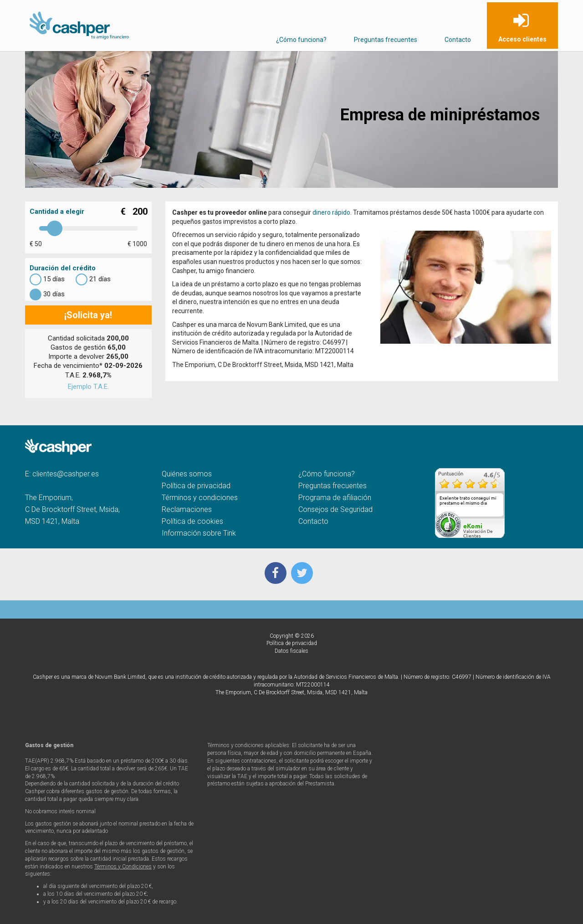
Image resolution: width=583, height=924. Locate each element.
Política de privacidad (196, 486)
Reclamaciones (187, 509)
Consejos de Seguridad (335, 509)
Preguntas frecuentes (386, 40)
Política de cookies (192, 521)
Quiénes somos (187, 474)
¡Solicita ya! (88, 315)
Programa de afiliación (335, 498)
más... (495, 513)
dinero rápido (331, 212)
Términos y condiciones (200, 498)
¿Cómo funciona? (301, 40)
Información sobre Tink (199, 533)
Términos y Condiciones (123, 867)
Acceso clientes (522, 39)
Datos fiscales (291, 651)
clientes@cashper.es (66, 474)
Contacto (458, 40)
